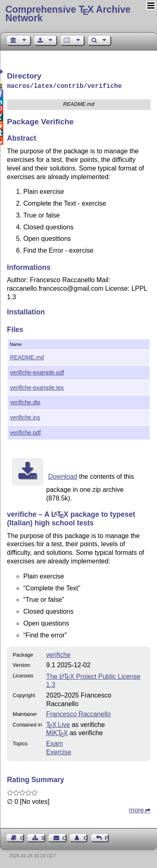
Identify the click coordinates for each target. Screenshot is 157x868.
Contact (65, 837)
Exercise (59, 751)
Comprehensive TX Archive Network (68, 14)
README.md (27, 357)
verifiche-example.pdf (37, 372)
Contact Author (85, 837)
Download (63, 476)
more (137, 809)
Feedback (107, 837)
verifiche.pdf (26, 432)
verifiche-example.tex (37, 387)
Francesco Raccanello (78, 713)
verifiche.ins (25, 417)
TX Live (58, 724)
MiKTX (57, 732)
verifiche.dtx (25, 401)
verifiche (58, 654)
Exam (55, 743)
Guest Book (22, 837)
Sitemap (43, 837)
